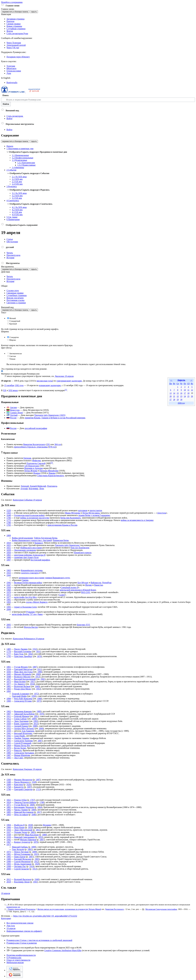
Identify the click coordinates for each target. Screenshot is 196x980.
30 (181, 400)
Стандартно (14, 337)
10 (185, 390)
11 (188, 390)
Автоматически (16, 354)
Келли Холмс (20, 748)
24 (185, 396)
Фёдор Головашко (22, 854)
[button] (3, 5)
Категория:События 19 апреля (27, 500)
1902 (9, 711)
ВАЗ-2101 (86, 592)
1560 (9, 780)
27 (171, 400)
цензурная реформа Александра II (30, 555)
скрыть (34, 12)
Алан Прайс (20, 736)
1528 (34, 782)
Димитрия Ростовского (114, 909)
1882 (9, 810)
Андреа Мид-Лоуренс (24, 728)
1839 (9, 550)
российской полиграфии (36, 428)
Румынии (31, 612)
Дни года (11, 926)
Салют (62, 595)
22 (178, 396)
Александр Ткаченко (24, 741)
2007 (40, 741)
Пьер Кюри (19, 827)
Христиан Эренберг (23, 656)
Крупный (13, 324)
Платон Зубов (20, 800)
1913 (38, 677)
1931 (9, 726)
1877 (9, 684)
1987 (9, 755)
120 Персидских (32, 466)
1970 (9, 592)
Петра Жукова (31, 471)
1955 (9, 743)
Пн (171, 384)
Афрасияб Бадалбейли (24, 714)
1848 (9, 677)
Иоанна (37, 473)
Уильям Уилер (21, 832)
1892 (9, 691)
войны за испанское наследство (35, 518)
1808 (32, 805)
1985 (9, 753)
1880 (9, 557)
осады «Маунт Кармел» (37, 602)
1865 (9, 555)
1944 (9, 738)
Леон (41, 489)
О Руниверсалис (14, 958)
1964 (37, 686)
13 (171, 393)
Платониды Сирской (36, 463)
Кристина (19, 785)
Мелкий (13, 318)
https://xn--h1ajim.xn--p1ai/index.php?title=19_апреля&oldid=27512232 (45, 916)
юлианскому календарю (50, 385)
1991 (9, 600)
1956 (9, 587)
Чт (181, 384)
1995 (9, 607)
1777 (9, 654)
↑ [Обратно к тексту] (7, 905)
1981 (9, 854)
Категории (6, 918)
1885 (9, 812)
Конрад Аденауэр (22, 842)
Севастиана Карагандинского (51, 476)
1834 (9, 669)
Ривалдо (18, 750)
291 (48, 444)
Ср (178, 384)
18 (188, 393)
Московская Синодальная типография (161, 909)
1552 (35, 649)
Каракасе (39, 543)
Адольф (24, 489)
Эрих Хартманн (21, 721)
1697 (29, 787)
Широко (13, 340)
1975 (9, 852)
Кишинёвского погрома (32, 570)
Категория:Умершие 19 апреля (27, 769)
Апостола (162, 513)
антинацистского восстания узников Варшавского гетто (44, 578)
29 (178, 400)
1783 (9, 525)
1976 (42, 714)
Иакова (52, 473)
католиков (83, 510)
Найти (6, 104)
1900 (38, 674)
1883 (9, 689)
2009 (41, 728)
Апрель (181, 380)
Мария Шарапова (22, 755)
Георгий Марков (21, 716)
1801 (9, 667)
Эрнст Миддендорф (23, 830)
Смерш (25, 580)
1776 (9, 651)
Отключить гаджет (86, 364)
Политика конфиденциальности (21, 955)
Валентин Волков (22, 686)
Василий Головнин (23, 651)
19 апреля (6, 893)
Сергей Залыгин (22, 869)
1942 (9, 736)
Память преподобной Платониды (22, 909)
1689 (9, 785)
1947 (9, 585)
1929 (37, 864)
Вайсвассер (96, 583)
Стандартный (15, 321)
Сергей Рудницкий (23, 743)
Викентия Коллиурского (34, 444)
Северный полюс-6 (70, 587)
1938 (9, 835)
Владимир (33, 489)
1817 (39, 812)
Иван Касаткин (32, 835)
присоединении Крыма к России (62, 525)
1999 (34, 719)
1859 (30, 827)
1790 (9, 789)
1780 (9, 523)
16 (181, 393)
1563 (9, 513)
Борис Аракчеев (21, 724)
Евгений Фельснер (23, 859)
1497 (38, 780)
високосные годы (45, 381)
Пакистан (99, 585)
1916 (9, 830)
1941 (43, 679)
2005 (9, 625)
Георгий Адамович (21, 694)
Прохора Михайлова (49, 471)
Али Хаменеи (28, 731)
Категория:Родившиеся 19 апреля (29, 639)
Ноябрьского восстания (31, 548)
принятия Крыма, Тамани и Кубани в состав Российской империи (55, 418)
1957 (33, 682)
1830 (30, 825)
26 (192, 396)
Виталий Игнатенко (23, 733)
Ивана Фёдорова (73, 513)
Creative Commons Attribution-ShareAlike (63, 950)
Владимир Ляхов (22, 882)
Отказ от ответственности (18, 960)
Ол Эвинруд (20, 684)
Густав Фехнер (21, 667)
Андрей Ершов (21, 726)
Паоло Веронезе (21, 782)
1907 (9, 714)
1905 (37, 859)
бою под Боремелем (80, 548)
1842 (30, 654)
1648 (9, 515)
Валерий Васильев (23, 879)
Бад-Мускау (83, 583)
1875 (9, 682)
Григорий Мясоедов (23, 669)
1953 (38, 689)
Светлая (13, 356)
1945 (9, 583)
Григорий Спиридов (23, 789)
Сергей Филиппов (22, 862)
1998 (9, 866)
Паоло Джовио (21, 649)
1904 (9, 825)
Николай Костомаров (24, 812)
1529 (9, 510)
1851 (38, 830)
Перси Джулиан (21, 852)
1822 (9, 800)
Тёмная (12, 359)
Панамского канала (82, 553)
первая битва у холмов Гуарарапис (94, 515)
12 (192, 390)
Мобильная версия (15, 962)
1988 (39, 699)
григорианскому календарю (69, 381)
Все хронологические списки (20, 923)
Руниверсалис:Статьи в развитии (22, 943)
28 (174, 400)
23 (181, 396)
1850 (9, 553)
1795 (9, 656)
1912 (9, 719)
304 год (58, 444)
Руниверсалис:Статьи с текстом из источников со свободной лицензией (39, 940)
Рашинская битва (61, 540)
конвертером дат (13, 907)
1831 (9, 548)
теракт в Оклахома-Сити (25, 607)
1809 (9, 535)
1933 (9, 573)
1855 (40, 837)
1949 (37, 879)
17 (185, 393)
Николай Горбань (20, 847)
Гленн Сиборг (20, 719)
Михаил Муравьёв (23, 674)
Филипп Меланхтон (23, 780)
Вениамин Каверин (23, 711)
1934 (32, 684)
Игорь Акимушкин (23, 864)
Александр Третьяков (24, 753)
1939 (9, 731)
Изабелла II (19, 825)
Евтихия (27, 458)
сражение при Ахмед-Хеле (26, 557)
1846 (34, 815)
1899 (33, 847)
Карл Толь (19, 654)
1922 (9, 721)
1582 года (19, 385)
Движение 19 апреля (64, 376)
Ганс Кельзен (18, 849)
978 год (52, 447)
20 (171, 396)
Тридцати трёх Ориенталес (67, 545)
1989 (39, 711)
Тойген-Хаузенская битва (46, 538)
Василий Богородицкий (25, 679)
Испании (47, 825)
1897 (9, 560)
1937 (9, 832)
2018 (9, 882)
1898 (9, 699)
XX (5, 390)
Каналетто (19, 787)
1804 (40, 807)
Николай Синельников (24, 837)
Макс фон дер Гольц (23, 672)
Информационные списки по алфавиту (24, 931)
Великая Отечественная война (28, 583)
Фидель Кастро (31, 627)
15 (178, 393)
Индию (89, 585)
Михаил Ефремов (28, 840)
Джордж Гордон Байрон (25, 802)
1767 (32, 800)
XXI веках (13, 390)
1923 (36, 854)
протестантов (96, 510)
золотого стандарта (30, 573)
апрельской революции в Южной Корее (78, 590)
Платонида (52, 486)
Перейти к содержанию (12, 2)
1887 (35, 667)
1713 (38, 789)
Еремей (33, 486)
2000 (9, 609)
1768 (9, 787)
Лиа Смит (19, 758)
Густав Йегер (20, 805)
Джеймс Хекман (22, 738)
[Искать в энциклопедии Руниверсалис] (98, 100)
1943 (9, 575)
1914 (32, 866)
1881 (9, 686)
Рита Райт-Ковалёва (23, 699)
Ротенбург (107, 583)
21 (174, 396)
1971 (9, 595)
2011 (9, 627)
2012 (9, 879)
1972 (36, 694)
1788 (42, 802)
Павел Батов (20, 857)
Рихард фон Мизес (23, 689)
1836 (9, 672)
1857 (9, 679)
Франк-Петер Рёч (22, 746)
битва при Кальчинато (71, 518)
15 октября (9, 385)
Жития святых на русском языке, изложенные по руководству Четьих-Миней (69, 909)
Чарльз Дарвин (21, 810)
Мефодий (42, 486)
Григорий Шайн (19, 696)
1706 (9, 518)
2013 (36, 724)
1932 (9, 728)
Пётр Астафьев (21, 815)
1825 (9, 545)
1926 (9, 724)
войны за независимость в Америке (137, 520)
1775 (9, 520)
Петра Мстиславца (91, 513)
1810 (9, 543)
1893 (9, 815)
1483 (9, 649)
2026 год (181, 403)
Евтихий (25, 486)
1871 (9, 805)
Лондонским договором (25, 550)
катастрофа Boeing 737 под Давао (27, 614)
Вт (174, 384)
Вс (192, 384)
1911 (39, 669)
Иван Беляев (20, 682)
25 (188, 396)
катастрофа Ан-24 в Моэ (25, 597)
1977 (9, 597)
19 (192, 393)
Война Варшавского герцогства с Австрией (32, 540)
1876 (39, 656)
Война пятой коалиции (22, 538)
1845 (9, 674)
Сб (188, 384)
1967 (9, 842)
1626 (29, 785)
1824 (9, 802)
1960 (9, 590)
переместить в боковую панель (15, 12)
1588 (9, 782)
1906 (40, 672)
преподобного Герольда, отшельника (31, 447)
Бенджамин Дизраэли (24, 807)
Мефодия (36, 460)
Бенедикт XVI (83, 625)
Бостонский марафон (40, 560)
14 (174, 393)
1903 (9, 570)
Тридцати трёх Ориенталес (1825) (50, 415)
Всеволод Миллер (22, 677)
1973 (39, 701)
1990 (9, 862)
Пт (185, 384)
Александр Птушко (23, 701)
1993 (9, 602)
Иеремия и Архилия (33, 468)
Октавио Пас (20, 866)
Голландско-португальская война (29, 515)
